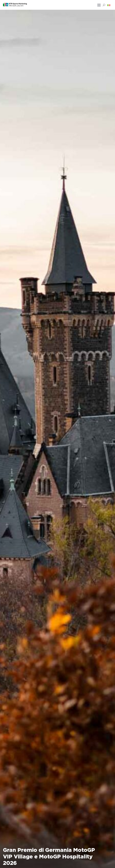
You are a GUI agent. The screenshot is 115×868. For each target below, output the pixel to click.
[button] (109, 5)
